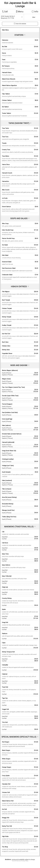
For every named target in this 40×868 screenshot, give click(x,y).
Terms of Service (16, 861)
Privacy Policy (25, 861)
